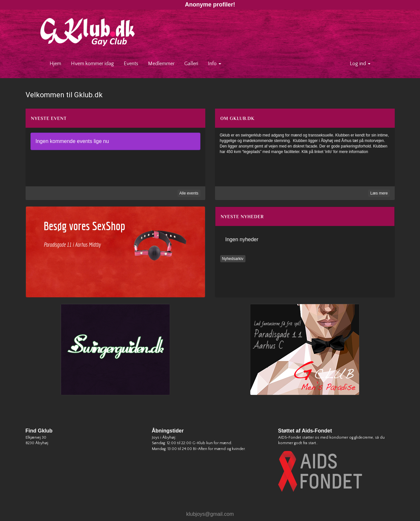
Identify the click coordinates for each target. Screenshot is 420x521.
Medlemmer (161, 64)
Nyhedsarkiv (233, 259)
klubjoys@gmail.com (210, 514)
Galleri (191, 64)
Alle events (189, 193)
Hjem (58, 63)
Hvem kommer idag (92, 64)
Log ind (360, 64)
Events (131, 64)
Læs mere (379, 193)
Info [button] (215, 64)
